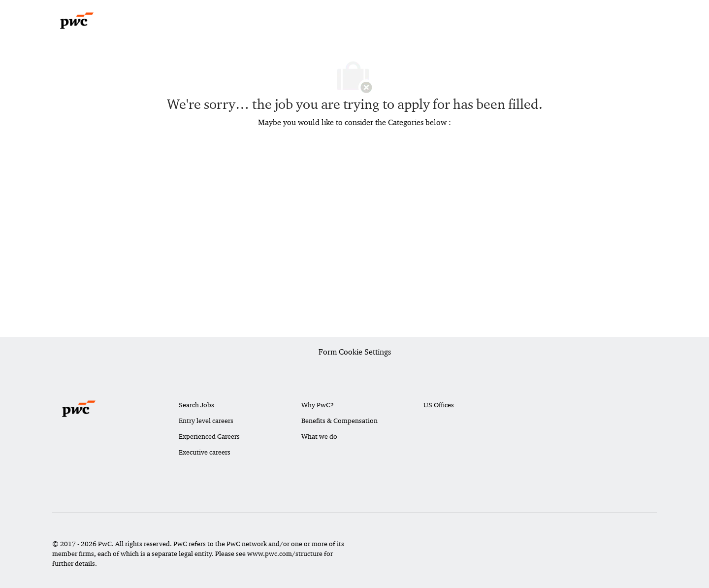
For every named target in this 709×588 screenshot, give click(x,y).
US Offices (439, 405)
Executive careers (205, 452)
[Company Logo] (77, 21)
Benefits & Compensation (339, 421)
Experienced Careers (209, 436)
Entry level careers (206, 421)
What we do (319, 436)
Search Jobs (196, 405)
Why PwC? (318, 405)
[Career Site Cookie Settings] (355, 353)
